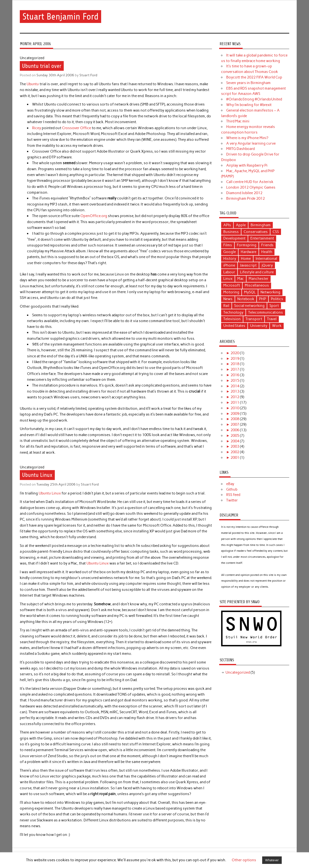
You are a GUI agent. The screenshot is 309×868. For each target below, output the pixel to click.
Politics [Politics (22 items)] (277, 299)
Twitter (232, 500)
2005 (235, 436)
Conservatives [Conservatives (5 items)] (256, 232)
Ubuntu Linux (37, 475)
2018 (235, 364)
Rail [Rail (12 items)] (226, 306)
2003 (235, 446)
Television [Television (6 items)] (232, 319)
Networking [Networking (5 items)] (270, 292)
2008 (235, 419)
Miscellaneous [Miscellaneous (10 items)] (257, 285)
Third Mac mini (238, 121)
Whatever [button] (272, 860)
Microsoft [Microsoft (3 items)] (232, 285)
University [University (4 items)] (259, 326)
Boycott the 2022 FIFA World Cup (254, 77)
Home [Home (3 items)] (246, 259)
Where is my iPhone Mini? (247, 138)
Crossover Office (77, 128)
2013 (235, 391)
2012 (235, 397)
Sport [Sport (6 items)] (274, 306)
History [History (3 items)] (230, 259)
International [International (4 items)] (266, 259)
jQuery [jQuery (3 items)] (267, 265)
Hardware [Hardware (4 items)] (249, 252)
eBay (230, 484)
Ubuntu (33, 84)
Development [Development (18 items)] (234, 238)
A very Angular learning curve (251, 143)
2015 (235, 381)
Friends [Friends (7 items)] (267, 245)
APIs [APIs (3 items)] (227, 225)
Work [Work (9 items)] (277, 326)
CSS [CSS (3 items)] (276, 232)
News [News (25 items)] (228, 299)
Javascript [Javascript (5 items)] (248, 265)
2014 (235, 386)
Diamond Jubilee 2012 (244, 193)
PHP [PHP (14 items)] (263, 299)
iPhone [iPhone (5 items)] (229, 265)
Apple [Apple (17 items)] (241, 225)
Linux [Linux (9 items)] (228, 279)
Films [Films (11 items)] (228, 245)
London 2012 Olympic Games (251, 187)
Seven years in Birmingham (248, 83)
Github (232, 489)
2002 (235, 452)
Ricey (37, 128)
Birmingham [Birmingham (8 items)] (261, 225)
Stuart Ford (88, 75)
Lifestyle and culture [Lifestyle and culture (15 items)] (257, 272)
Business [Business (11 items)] (231, 232)
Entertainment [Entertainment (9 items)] (262, 238)
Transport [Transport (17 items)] (254, 319)
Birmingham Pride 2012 (246, 198)
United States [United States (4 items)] (234, 326)
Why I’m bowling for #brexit (249, 105)
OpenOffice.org (94, 216)
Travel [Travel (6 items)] (272, 319)
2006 (235, 430)
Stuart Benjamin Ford (60, 17)
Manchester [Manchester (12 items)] (259, 279)
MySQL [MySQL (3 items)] (250, 292)
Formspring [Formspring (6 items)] (247, 245)
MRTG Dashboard (240, 149)
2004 (235, 441)
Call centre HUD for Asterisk (250, 182)
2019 (235, 359)
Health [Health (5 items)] (267, 252)
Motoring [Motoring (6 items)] (231, 292)
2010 (235, 408)
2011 (235, 402)
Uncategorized (238, 672)
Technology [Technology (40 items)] (233, 312)
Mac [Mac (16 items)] (241, 279)
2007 (235, 424)
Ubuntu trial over (42, 66)
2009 (235, 414)
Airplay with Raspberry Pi (247, 165)
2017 (235, 369)
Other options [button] (244, 860)
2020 (235, 353)
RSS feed (233, 495)
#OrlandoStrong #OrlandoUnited (254, 99)
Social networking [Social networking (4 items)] (249, 306)
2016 (235, 375)
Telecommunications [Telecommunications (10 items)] (266, 312)
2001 (235, 458)
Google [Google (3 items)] (230, 252)
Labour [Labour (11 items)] (229, 272)
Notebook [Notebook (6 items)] (246, 299)
